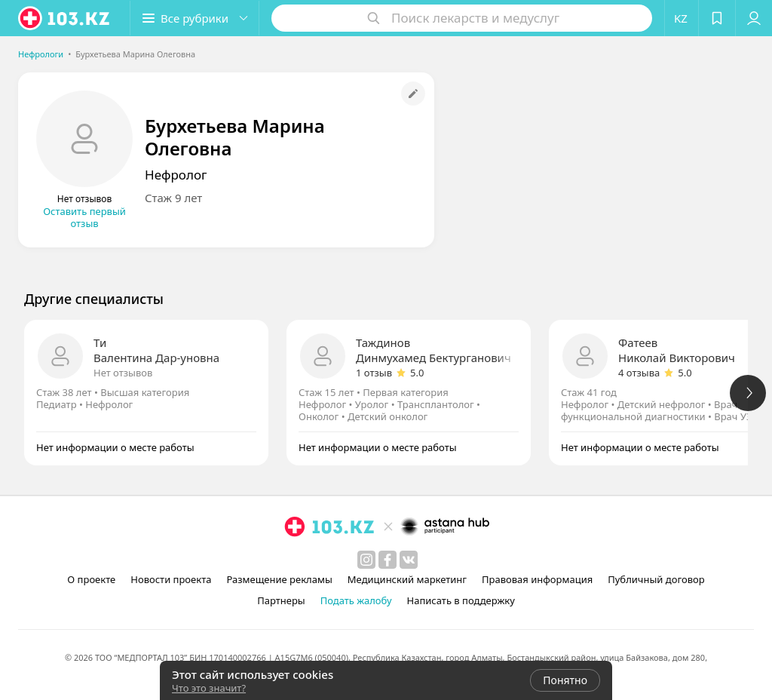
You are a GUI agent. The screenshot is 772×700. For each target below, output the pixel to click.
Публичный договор (656, 579)
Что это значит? (209, 688)
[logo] (65, 18)
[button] (195, 18)
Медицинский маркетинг (407, 579)
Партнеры (281, 600)
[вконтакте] (409, 560)
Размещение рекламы (279, 579)
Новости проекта (171, 579)
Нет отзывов (123, 373)
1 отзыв (374, 373)
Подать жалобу (356, 600)
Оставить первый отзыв (84, 217)
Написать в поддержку (461, 600)
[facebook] (388, 560)
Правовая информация (537, 579)
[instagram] (366, 560)
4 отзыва (639, 373)
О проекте (91, 579)
